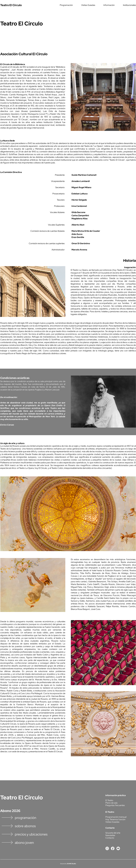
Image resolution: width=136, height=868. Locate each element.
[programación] (30, 818)
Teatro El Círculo (22, 797)
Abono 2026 (10, 811)
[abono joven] (30, 843)
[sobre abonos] (30, 826)
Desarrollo (63, 864)
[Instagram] (107, 848)
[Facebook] (113, 848)
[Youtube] (118, 848)
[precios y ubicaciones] (30, 834)
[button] (62, 5)
